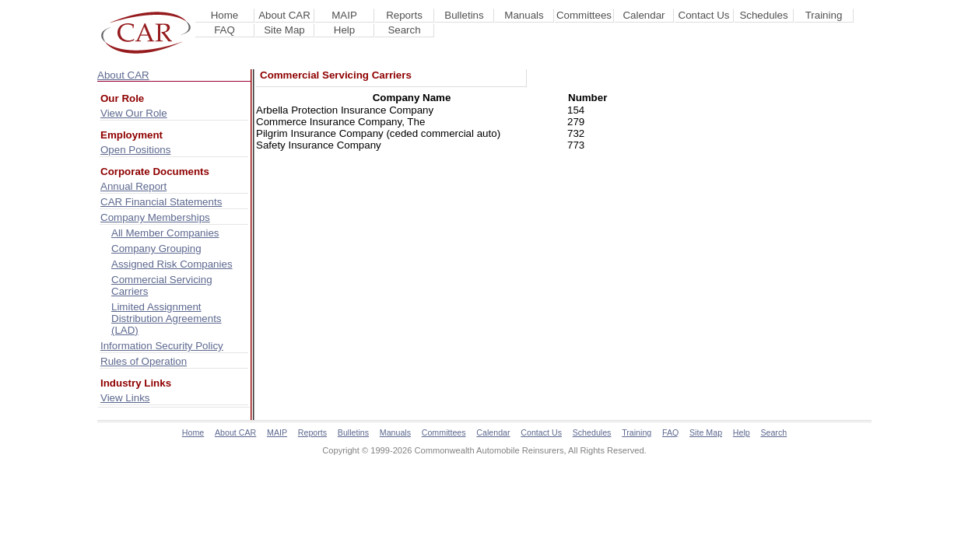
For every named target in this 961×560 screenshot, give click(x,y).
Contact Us (704, 15)
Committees (584, 15)
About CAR (284, 15)
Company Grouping (156, 248)
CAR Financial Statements (161, 202)
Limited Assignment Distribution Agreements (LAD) (167, 318)
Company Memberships (155, 217)
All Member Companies (165, 233)
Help (344, 30)
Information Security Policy (162, 346)
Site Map (284, 30)
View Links (125, 398)
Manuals (524, 15)
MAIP (344, 15)
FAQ (224, 30)
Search (404, 30)
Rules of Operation (144, 361)
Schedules (763, 15)
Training (824, 15)
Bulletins (464, 15)
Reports (404, 15)
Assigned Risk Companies (172, 264)
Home (225, 15)
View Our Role (134, 113)
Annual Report (133, 186)
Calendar (644, 15)
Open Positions (135, 150)
